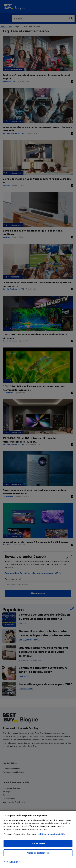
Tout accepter (38, 844)
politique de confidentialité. (51, 834)
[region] (38, 839)
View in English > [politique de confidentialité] (12, 862)
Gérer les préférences (38, 853)
